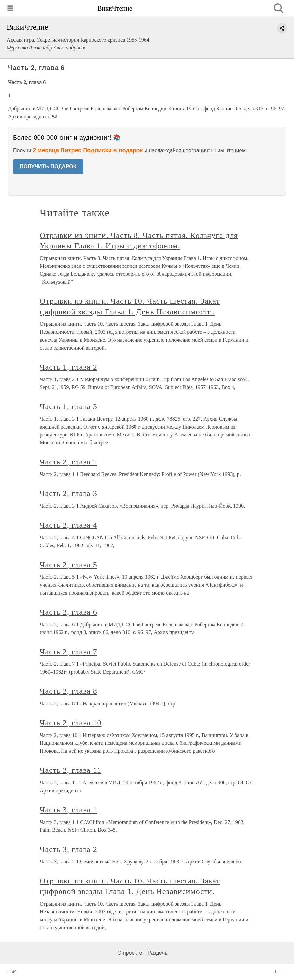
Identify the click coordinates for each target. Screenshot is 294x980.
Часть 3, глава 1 (69, 810)
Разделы (158, 953)
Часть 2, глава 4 (69, 525)
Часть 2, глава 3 (69, 493)
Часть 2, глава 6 (69, 612)
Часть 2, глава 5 (69, 565)
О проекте (130, 953)
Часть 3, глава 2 (69, 849)
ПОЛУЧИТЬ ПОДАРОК (48, 167)
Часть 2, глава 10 (71, 723)
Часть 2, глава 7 (69, 652)
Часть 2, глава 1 (69, 462)
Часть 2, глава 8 (69, 691)
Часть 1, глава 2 (69, 367)
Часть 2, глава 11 (71, 770)
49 (14, 972)
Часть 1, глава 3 (69, 406)
